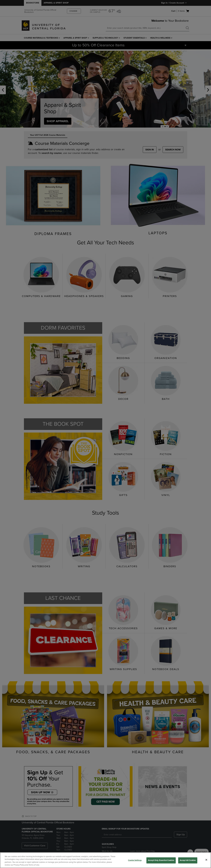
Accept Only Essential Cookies (161, 860)
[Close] (206, 860)
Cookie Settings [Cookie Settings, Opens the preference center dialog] (135, 860)
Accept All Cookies (188, 860)
